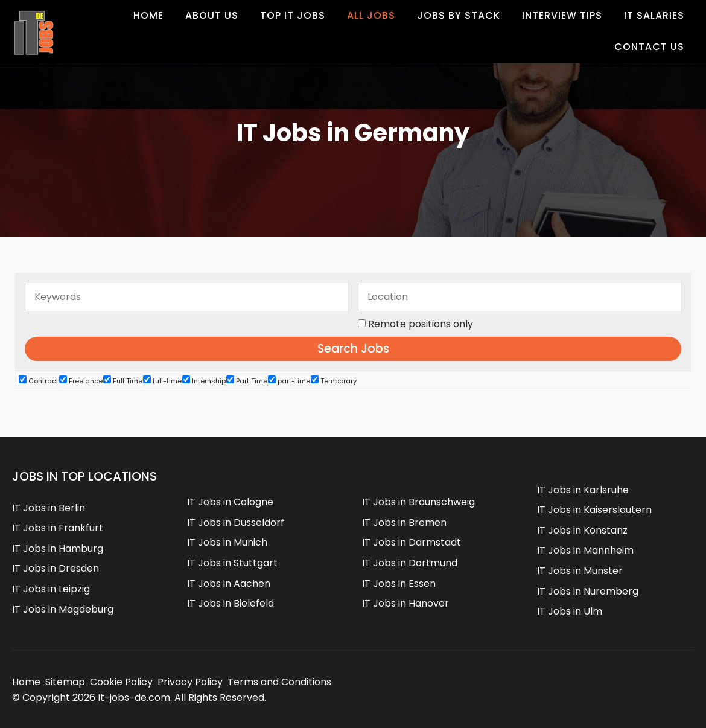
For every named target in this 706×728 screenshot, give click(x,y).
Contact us (649, 47)
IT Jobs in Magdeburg (63, 609)
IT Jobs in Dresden (56, 568)
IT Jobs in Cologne (230, 502)
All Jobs (371, 15)
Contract (39, 381)
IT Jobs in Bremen (404, 522)
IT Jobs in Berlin (49, 508)
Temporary (334, 381)
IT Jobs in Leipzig (51, 589)
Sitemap (65, 682)
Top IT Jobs (293, 15)
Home (148, 15)
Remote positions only (421, 324)
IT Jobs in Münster (580, 571)
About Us (212, 15)
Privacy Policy (190, 682)
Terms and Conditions (279, 682)
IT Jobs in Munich (227, 542)
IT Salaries (654, 15)
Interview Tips (562, 15)
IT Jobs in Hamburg (58, 548)
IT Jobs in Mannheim (585, 550)
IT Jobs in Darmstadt (412, 542)
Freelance (81, 381)
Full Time (123, 381)
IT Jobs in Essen (399, 583)
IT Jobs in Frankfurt (58, 528)
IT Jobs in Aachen (229, 583)
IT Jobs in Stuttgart (232, 563)
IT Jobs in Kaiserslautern (594, 510)
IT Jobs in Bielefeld (231, 603)
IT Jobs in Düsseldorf (236, 522)
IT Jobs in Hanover (405, 603)
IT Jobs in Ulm (570, 611)
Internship (204, 381)
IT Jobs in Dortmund (410, 563)
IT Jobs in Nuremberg (588, 591)
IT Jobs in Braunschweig (418, 502)
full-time (162, 381)
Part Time (247, 381)
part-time (289, 381)
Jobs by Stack (459, 15)
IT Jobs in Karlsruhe (583, 490)
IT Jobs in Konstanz (582, 530)
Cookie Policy (121, 682)
